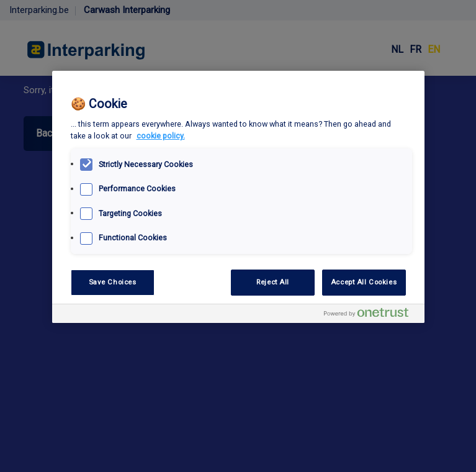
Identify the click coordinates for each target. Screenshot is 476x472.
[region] (238, 197)
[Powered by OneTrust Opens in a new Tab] (371, 315)
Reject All (273, 282)
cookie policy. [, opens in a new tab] (161, 136)
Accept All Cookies (364, 282)
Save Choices (113, 282)
